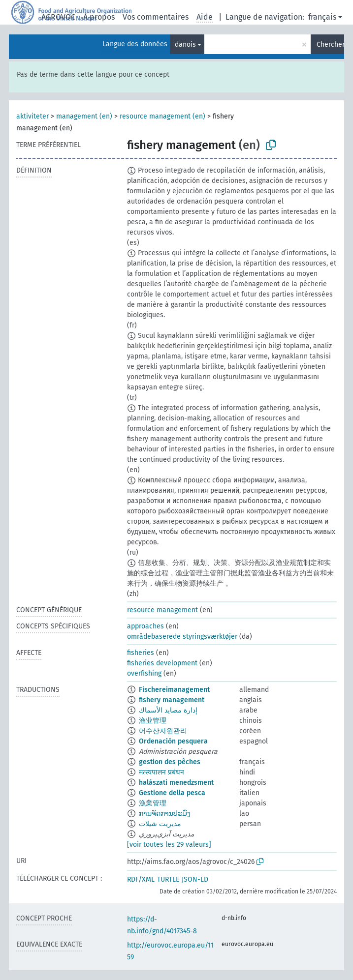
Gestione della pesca (172, 793)
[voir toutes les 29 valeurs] (169, 845)
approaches (145, 626)
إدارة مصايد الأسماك (168, 710)
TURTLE (168, 879)
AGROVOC (58, 17)
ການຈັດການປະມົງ (165, 814)
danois (185, 45)
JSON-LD (195, 879)
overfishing (144, 673)
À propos (99, 17)
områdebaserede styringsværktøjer (182, 637)
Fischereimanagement (174, 690)
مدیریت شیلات (160, 824)
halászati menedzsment (176, 783)
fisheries (141, 653)
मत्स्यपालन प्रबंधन (161, 772)
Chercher (330, 45)
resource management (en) (162, 116)
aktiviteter (32, 116)
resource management (162, 610)
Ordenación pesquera (173, 741)
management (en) (84, 116)
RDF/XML (141, 879)
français (322, 17)
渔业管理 (153, 721)
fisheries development (162, 663)
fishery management (172, 700)
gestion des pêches (170, 762)
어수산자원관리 (163, 731)
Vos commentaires (156, 17)
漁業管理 (153, 803)
